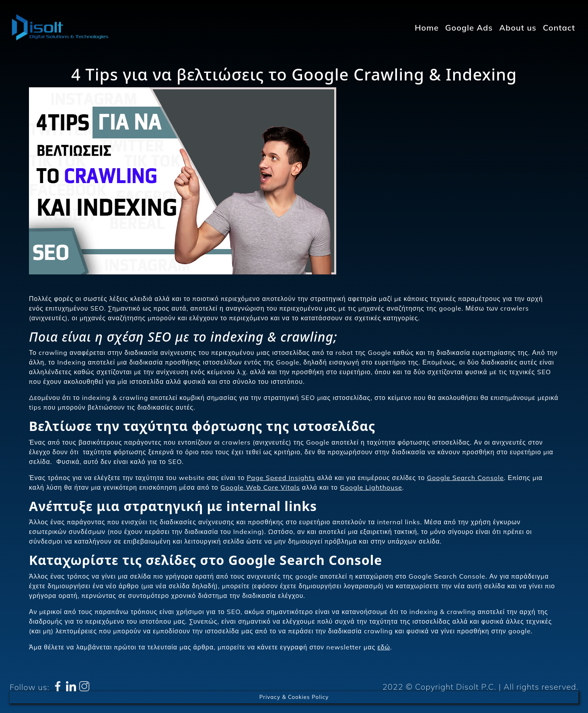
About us (518, 28)
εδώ (384, 647)
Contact (559, 28)
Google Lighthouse (371, 487)
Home (427, 28)
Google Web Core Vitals (260, 487)
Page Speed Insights (281, 478)
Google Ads (469, 28)
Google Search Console (465, 478)
